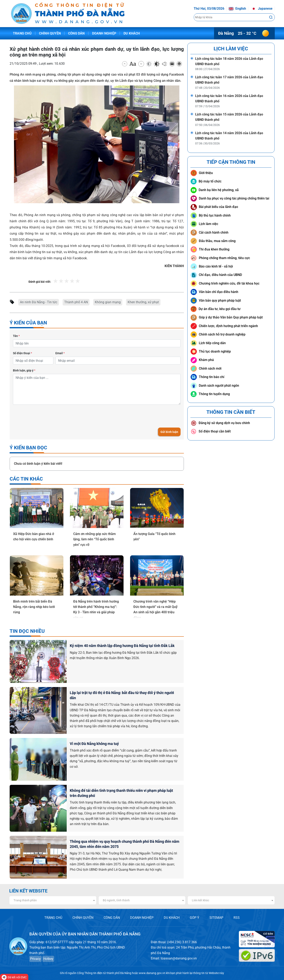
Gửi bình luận (169, 432)
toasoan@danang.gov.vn (179, 958)
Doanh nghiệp (104, 33)
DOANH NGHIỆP (142, 918)
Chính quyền (50, 33)
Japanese (262, 9)
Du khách (132, 33)
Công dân (76, 33)
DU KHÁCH (172, 918)
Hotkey (48, 959)
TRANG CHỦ (53, 918)
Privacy (35, 959)
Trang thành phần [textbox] (25, 900)
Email (60, 353)
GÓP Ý (195, 918)
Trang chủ (22, 33)
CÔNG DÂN (112, 918)
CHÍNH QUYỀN (83, 918)
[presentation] (44, 416)
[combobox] (53, 900)
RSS (237, 918)
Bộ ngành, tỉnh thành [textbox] (116, 900)
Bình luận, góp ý (24, 370)
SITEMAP (216, 918)
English (237, 9)
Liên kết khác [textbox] (200, 900)
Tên (16, 336)
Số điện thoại (22, 353)
